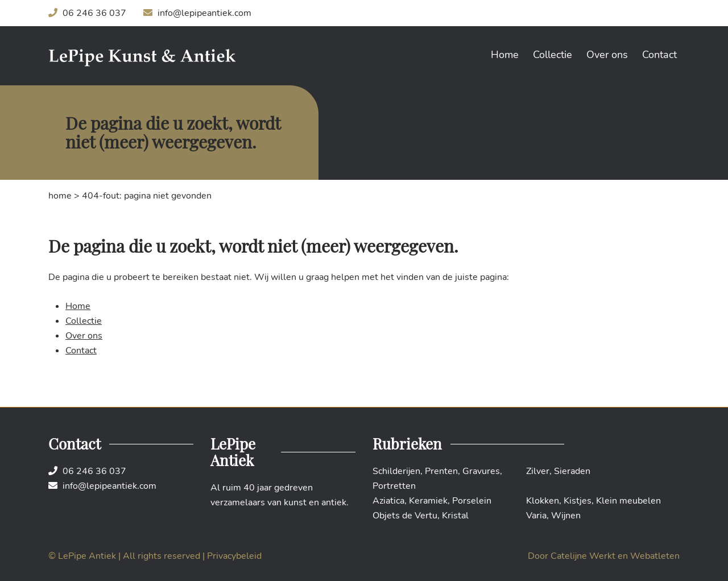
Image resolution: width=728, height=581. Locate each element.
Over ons (607, 55)
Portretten (394, 486)
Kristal (455, 516)
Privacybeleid (234, 556)
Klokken (543, 501)
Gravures (481, 471)
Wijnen (566, 516)
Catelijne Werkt (583, 556)
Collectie (553, 55)
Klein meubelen (628, 501)
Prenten (441, 471)
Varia (536, 516)
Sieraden (572, 471)
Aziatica (388, 501)
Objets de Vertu (405, 516)
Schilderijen (396, 471)
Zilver (538, 471)
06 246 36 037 (87, 13)
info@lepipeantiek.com (197, 13)
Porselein (472, 501)
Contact (659, 55)
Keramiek (428, 501)
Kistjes (578, 501)
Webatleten (655, 556)
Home (505, 55)
